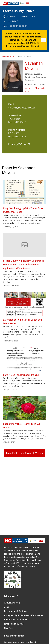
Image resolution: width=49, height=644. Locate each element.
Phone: (12, 144)
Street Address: (16, 115)
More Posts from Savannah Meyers (25, 453)
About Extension (12, 603)
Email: (11, 104)
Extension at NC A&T (14, 624)
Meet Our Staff (8, 57)
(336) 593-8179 (11, 21)
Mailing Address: (17, 130)
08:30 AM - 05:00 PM (19, 26)
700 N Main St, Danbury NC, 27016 (19, 17)
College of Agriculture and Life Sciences (24, 615)
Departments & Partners (16, 611)
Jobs (7, 607)
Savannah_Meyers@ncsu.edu (36, 90)
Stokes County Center (18, 11)
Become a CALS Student (16, 620)
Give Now (9, 628)
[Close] (44, 40)
